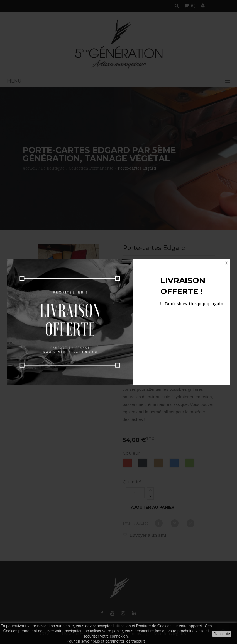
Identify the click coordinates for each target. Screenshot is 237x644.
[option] (36, 323)
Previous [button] (27, 323)
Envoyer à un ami (148, 535)
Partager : (135, 523)
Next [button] (110, 323)
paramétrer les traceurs (125, 641)
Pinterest (190, 523)
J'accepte (222, 634)
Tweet (175, 523)
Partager (159, 523)
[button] (119, 81)
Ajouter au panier (153, 507)
